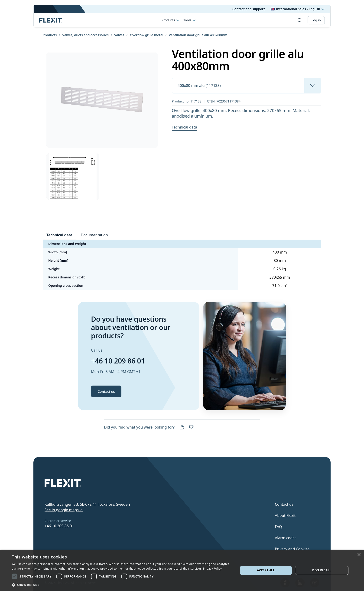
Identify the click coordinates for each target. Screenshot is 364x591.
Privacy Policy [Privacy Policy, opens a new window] (212, 569)
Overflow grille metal (146, 35)
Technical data (184, 127)
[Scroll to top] (51, 20)
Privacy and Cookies (292, 549)
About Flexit (285, 515)
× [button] (359, 555)
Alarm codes (286, 538)
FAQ (278, 527)
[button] (122, 585)
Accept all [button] (266, 570)
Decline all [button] (322, 570)
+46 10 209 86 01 (118, 361)
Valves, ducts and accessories (85, 35)
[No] (191, 427)
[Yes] (182, 427)
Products (171, 20)
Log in (316, 20)
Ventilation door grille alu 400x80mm (198, 35)
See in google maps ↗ (64, 510)
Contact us (106, 391)
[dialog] (182, 570)
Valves (119, 35)
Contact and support (249, 9)
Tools (190, 20)
